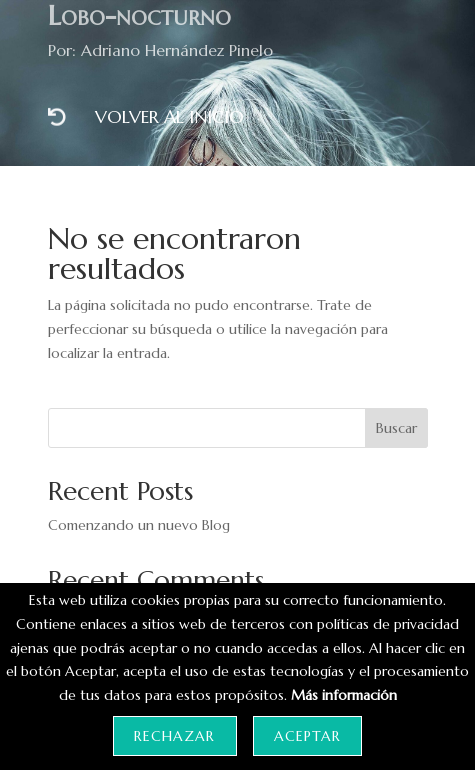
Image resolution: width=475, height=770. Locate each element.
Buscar (396, 428)
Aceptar (307, 736)
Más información (344, 695)
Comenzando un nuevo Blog (139, 525)
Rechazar (174, 736)
